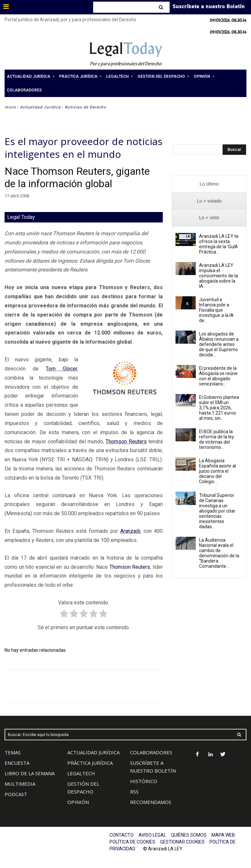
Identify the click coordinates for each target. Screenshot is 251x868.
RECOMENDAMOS (151, 802)
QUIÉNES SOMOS (189, 835)
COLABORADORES (151, 752)
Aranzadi (130, 531)
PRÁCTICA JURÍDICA (90, 763)
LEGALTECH (81, 773)
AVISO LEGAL (152, 835)
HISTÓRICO (144, 781)
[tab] (209, 184)
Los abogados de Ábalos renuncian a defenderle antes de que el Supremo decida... (219, 344)
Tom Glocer (61, 369)
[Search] (162, 7)
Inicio (10, 107)
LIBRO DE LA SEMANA (30, 773)
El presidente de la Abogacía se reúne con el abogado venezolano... (218, 376)
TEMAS (13, 752)
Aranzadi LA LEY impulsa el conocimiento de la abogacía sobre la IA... (218, 276)
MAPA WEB (223, 835)
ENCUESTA (17, 763)
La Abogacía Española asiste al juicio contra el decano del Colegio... (218, 471)
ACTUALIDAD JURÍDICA (93, 752)
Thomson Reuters (126, 442)
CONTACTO (122, 835)
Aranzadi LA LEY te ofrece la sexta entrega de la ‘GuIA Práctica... (219, 244)
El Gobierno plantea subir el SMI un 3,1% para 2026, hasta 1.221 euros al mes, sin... (219, 408)
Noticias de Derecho (85, 107)
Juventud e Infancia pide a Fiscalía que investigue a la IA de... (216, 310)
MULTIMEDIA (20, 784)
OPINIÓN (78, 802)
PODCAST (16, 794)
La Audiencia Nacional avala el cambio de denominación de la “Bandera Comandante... (219, 553)
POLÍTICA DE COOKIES (132, 842)
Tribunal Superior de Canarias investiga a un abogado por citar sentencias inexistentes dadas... (217, 511)
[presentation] (209, 184)
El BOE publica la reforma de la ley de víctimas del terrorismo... (217, 439)
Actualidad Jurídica (40, 107)
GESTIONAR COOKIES (182, 842)
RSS (134, 792)
